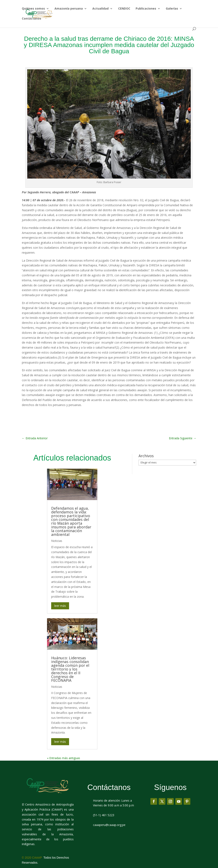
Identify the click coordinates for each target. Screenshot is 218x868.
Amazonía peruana (69, 9)
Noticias (57, 530)
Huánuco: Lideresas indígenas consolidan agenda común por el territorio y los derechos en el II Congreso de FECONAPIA (70, 659)
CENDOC (124, 9)
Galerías (172, 9)
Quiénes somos (33, 9)
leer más (60, 595)
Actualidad (100, 9)
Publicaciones (146, 9)
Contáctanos (32, 19)
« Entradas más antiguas (64, 748)
